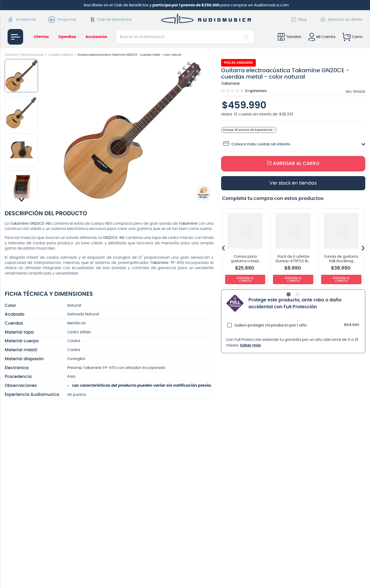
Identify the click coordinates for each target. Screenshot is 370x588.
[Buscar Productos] (247, 37)
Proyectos (63, 20)
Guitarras (11, 55)
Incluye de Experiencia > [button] (251, 131)
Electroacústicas (32, 55)
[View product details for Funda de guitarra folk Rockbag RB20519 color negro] (341, 250)
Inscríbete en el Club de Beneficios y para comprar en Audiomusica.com (186, 5)
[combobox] (185, 37)
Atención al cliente (342, 20)
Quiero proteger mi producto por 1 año (270, 327)
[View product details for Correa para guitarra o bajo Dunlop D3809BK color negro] (245, 250)
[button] (132, 130)
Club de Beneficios (111, 20)
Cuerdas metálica (61, 55)
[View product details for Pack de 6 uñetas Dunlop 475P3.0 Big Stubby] (293, 250)
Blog (299, 20)
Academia (22, 19)
